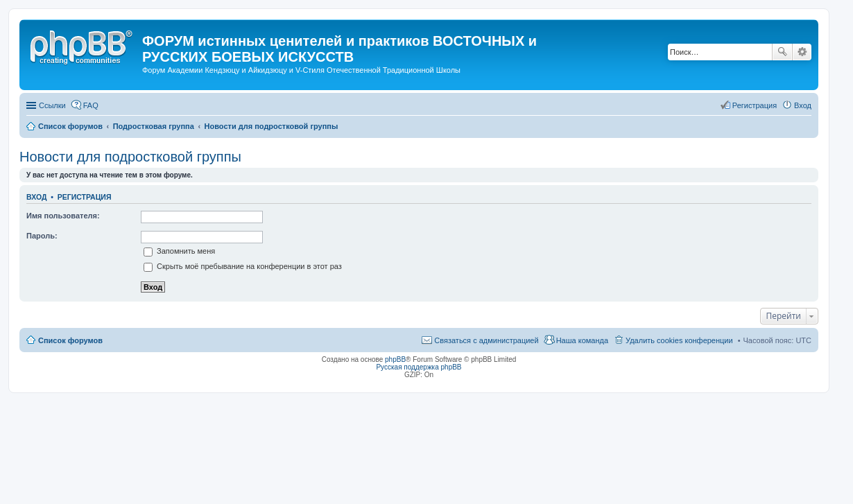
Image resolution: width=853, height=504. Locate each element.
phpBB (395, 359)
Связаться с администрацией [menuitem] (486, 340)
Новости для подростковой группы (130, 157)
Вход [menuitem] (803, 105)
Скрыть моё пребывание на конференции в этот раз (243, 266)
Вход (36, 197)
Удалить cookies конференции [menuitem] (679, 340)
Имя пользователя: (63, 216)
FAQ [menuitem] (91, 105)
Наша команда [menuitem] (582, 340)
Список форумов (70, 340)
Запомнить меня (179, 251)
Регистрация (85, 197)
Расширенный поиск (802, 52)
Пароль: (42, 236)
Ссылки (52, 105)
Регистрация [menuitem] (755, 105)
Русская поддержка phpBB (419, 367)
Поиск (782, 52)
